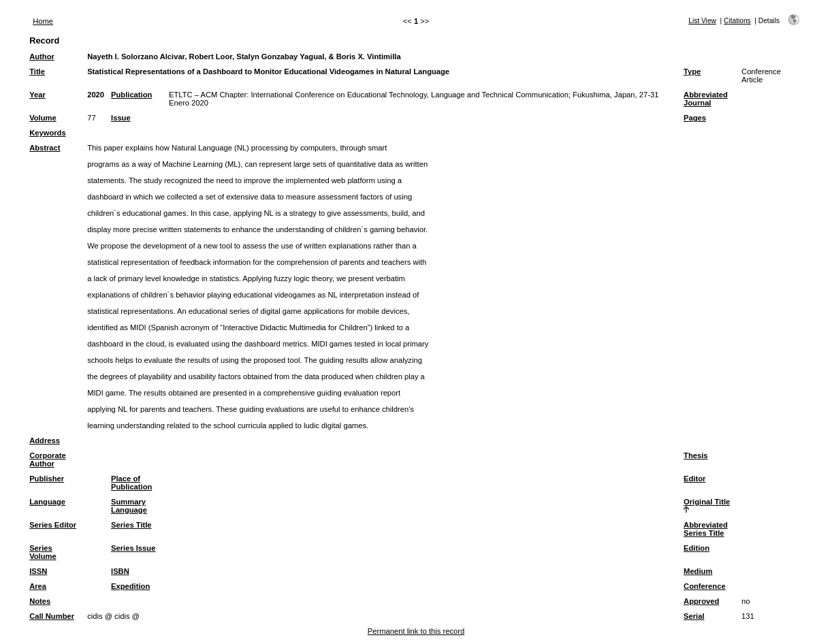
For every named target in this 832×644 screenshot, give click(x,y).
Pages (695, 118)
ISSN (38, 571)
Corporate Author (47, 460)
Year (37, 95)
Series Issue (133, 548)
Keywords (47, 133)
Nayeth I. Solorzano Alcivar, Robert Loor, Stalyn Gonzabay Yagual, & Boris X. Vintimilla (244, 57)
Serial (694, 616)
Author (42, 57)
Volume (43, 118)
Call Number (52, 616)
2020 (96, 95)
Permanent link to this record (416, 631)
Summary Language (129, 506)
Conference (705, 586)
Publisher (47, 479)
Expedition (130, 586)
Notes (40, 601)
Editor (694, 479)
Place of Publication (131, 483)
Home (43, 21)
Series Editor (53, 525)
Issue (121, 118)
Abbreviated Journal (706, 99)
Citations (737, 21)
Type (692, 71)
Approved (701, 601)
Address (45, 440)
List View (702, 21)
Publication (131, 95)
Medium (698, 571)
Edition (697, 548)
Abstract (45, 148)
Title (37, 71)
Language (47, 502)
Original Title (707, 502)
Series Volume (43, 552)
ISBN (120, 571)
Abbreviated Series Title (706, 529)
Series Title (131, 525)
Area (38, 586)
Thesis (695, 455)
